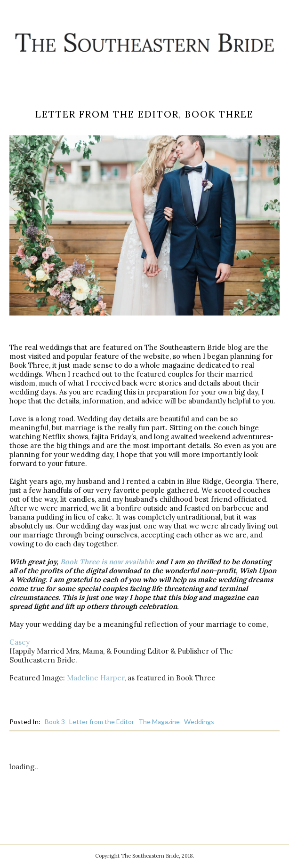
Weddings (199, 722)
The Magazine (159, 722)
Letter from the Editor (102, 722)
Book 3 (55, 722)
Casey (20, 642)
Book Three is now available (107, 562)
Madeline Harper (96, 678)
